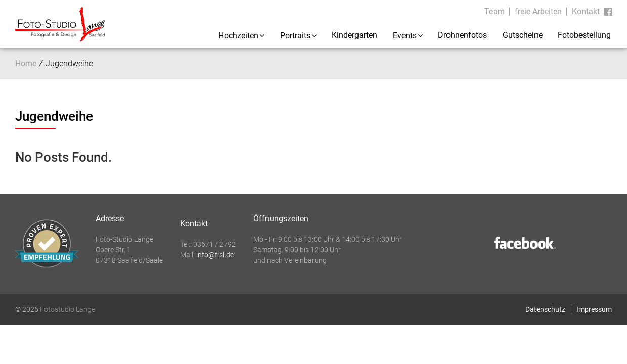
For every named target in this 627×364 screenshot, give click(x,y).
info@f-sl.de (215, 255)
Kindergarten (354, 35)
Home (26, 63)
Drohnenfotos (462, 35)
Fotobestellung (584, 35)
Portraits (295, 36)
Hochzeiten (238, 36)
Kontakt (586, 11)
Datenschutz (545, 309)
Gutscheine (523, 35)
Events (405, 36)
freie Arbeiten (538, 11)
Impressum (594, 309)
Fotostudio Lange (68, 309)
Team (495, 11)
